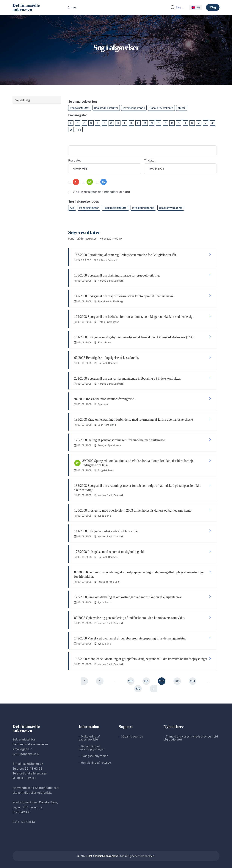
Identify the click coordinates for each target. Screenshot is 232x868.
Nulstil (182, 108)
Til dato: (150, 160)
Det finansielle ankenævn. (104, 855)
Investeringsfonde (134, 108)
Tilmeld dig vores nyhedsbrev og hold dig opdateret (191, 737)
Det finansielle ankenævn (26, 7)
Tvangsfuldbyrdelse (95, 755)
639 (138, 688)
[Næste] (153, 688)
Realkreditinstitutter (106, 108)
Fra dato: (75, 160)
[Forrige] (84, 680)
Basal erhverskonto (161, 108)
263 (177, 680)
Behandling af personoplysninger (92, 747)
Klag (213, 7)
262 (162, 680)
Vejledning (23, 100)
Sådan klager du (132, 736)
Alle (79, 130)
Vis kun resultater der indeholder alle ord (101, 192)
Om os (72, 7)
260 (131, 680)
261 (146, 680)
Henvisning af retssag (96, 762)
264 (193, 680)
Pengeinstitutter (80, 108)
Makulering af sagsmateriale (89, 737)
